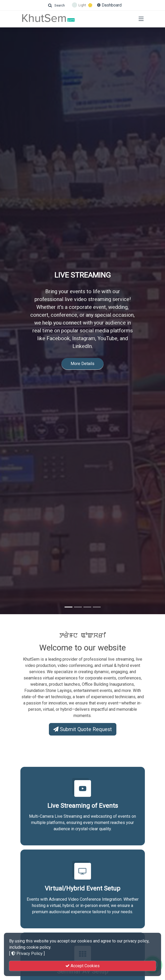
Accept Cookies (82, 966)
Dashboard (109, 5)
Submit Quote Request (83, 729)
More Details (82, 355)
